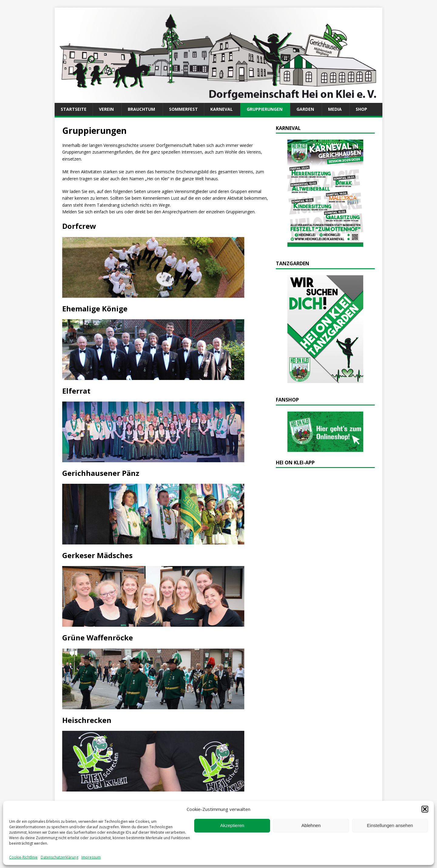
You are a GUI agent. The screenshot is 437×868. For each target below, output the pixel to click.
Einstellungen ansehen (390, 825)
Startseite (74, 109)
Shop (361, 109)
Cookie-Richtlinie (23, 857)
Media (335, 109)
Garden (305, 109)
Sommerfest (183, 109)
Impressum (91, 857)
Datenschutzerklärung (59, 857)
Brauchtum (141, 109)
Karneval (222, 109)
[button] (425, 809)
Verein (106, 109)
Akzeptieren (232, 825)
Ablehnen (311, 825)
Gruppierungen (265, 109)
